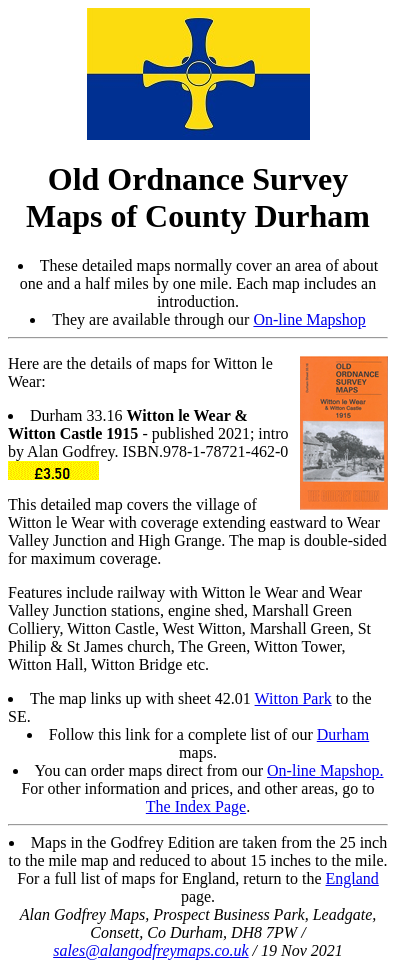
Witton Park (293, 698)
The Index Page (196, 806)
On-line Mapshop (309, 319)
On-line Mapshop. (325, 770)
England (352, 878)
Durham (343, 734)
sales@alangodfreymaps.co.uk (150, 950)
